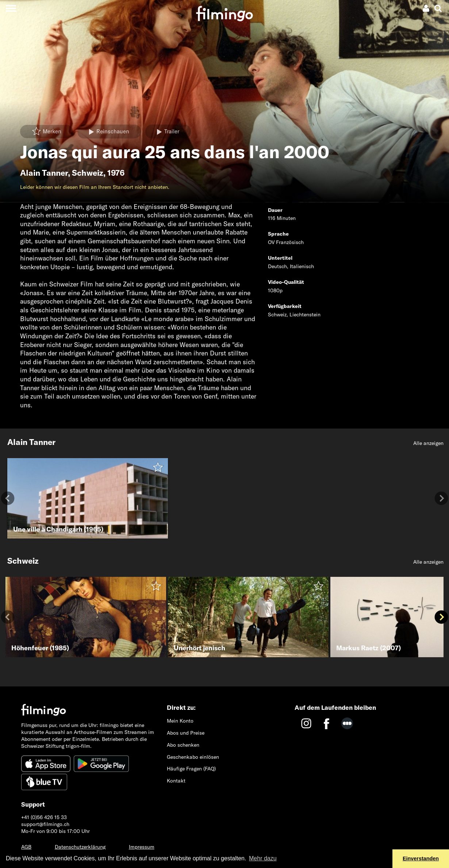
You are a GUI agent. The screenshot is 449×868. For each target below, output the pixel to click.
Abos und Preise (186, 733)
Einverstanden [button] (421, 859)
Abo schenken (183, 745)
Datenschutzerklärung (80, 847)
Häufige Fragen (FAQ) (191, 769)
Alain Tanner (44, 173)
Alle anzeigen (428, 443)
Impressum (142, 847)
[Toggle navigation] (11, 8)
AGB (26, 847)
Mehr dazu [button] (263, 858)
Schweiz (88, 173)
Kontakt (176, 781)
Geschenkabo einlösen (193, 757)
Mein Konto (180, 721)
